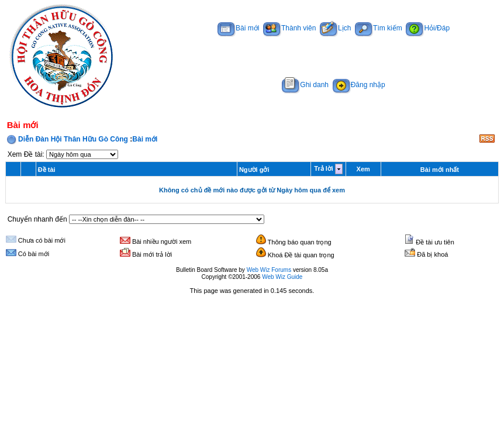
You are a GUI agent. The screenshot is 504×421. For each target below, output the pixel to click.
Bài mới (238, 28)
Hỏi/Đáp (428, 28)
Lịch (335, 28)
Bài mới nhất (440, 170)
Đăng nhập (359, 85)
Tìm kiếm (379, 28)
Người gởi (254, 170)
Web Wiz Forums (269, 270)
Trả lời (324, 168)
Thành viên (289, 28)
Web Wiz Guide (282, 277)
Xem (363, 169)
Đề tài (47, 170)
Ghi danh (305, 85)
